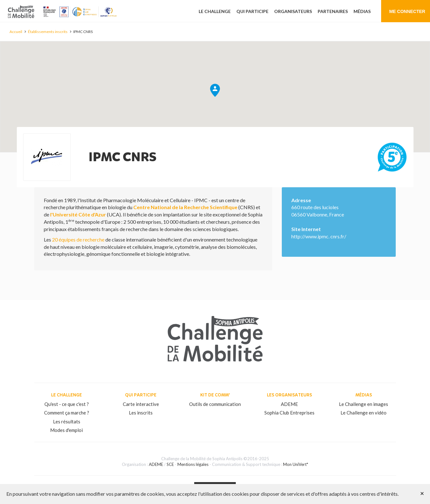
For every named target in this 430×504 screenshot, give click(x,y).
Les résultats (67, 421)
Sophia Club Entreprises (289, 413)
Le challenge (215, 11)
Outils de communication (215, 404)
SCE (170, 464)
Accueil (16, 32)
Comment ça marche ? (67, 413)
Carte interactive (141, 404)
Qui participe (252, 11)
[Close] (422, 493)
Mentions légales (193, 464)
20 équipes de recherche (78, 239)
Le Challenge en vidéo (364, 413)
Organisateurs (293, 11)
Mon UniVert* (296, 464)
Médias (362, 11)
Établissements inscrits (48, 32)
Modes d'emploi (66, 430)
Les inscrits (141, 413)
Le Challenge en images (364, 404)
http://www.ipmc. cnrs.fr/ (319, 236)
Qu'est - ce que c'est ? (67, 404)
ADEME (289, 404)
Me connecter (407, 11)
